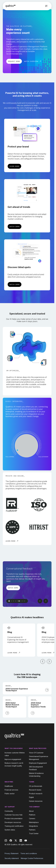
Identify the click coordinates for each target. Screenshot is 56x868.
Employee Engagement (38, 763)
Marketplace (34, 822)
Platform (32, 815)
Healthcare (9, 786)
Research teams (35, 790)
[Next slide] (46, 601)
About (31, 811)
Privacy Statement (12, 853)
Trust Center (34, 833)
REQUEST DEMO (14, 61)
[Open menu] (46, 6)
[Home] (10, 6)
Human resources (36, 801)
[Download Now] (47, 690)
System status (10, 830)
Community (9, 811)
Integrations (33, 826)
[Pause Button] (9, 601)
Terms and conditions (29, 853)
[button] (12, 601)
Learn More (14, 166)
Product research (36, 794)
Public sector (10, 794)
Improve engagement (13, 759)
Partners (32, 830)
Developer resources (13, 822)
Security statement (12, 858)
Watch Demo (15, 226)
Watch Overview (31, 61)
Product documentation (14, 819)
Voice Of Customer (36, 753)
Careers (32, 819)
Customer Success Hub (14, 815)
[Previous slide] (40, 601)
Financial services (11, 790)
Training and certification (14, 826)
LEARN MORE (10, 541)
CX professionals (36, 786)
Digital (31, 797)
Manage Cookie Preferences (32, 858)
